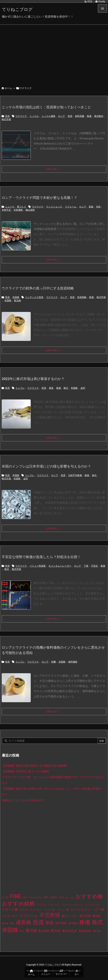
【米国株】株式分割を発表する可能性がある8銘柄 (34, 766)
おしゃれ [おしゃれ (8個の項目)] (70, 898)
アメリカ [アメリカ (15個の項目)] (41, 905)
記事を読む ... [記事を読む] (54, 169)
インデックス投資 (34, 297)
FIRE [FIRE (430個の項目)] (16, 896)
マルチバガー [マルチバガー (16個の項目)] (10, 916)
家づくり (22, 207)
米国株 (16, 297)
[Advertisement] (54, 53)
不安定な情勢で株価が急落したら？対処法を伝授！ (41, 557)
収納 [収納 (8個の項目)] (12, 923)
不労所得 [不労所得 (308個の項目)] (50, 915)
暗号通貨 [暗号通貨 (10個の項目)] (73, 923)
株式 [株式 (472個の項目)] (98, 922)
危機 (53, 662)
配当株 (18, 300)
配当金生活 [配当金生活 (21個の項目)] (70, 931)
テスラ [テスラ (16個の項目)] (24, 910)
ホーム (8, 88)
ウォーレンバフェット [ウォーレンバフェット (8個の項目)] (73, 905)
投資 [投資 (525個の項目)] (38, 922)
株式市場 (6, 119)
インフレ (20, 388)
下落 (86, 566)
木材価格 (18, 210)
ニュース (10, 207)
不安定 (94, 566)
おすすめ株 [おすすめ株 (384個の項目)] (89, 896)
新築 (91, 207)
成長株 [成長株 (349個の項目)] (24, 922)
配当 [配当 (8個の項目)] (22, 931)
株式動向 (99, 116)
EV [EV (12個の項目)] (7, 897)
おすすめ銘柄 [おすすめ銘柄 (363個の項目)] (18, 904)
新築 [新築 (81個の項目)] (50, 923)
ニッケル (34, 116)
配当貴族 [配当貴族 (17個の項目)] (44, 931)
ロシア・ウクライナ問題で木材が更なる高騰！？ (39, 198)
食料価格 (73, 662)
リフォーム (71, 207)
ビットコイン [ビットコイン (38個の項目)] (81, 909)
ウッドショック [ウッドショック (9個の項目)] (92, 905)
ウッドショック (54, 207)
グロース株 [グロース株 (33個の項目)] (10, 909)
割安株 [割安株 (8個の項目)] (5, 923)
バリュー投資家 (38, 566)
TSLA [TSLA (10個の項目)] (61, 897)
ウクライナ (21, 116)
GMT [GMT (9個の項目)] (25, 898)
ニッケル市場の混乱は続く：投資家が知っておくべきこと (46, 107)
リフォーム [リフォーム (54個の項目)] (29, 916)
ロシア (61, 116)
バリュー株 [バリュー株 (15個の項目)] (63, 910)
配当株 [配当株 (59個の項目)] (32, 931)
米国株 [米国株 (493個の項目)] (10, 930)
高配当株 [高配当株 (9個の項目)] (97, 931)
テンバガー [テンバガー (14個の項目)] (36, 910)
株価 (89, 116)
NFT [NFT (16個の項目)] (46, 897)
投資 (7, 116)
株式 (66, 388)
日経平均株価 (75, 475)
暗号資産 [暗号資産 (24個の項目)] (61, 923)
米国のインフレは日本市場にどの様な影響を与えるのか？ (46, 466)
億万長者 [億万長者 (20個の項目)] (85, 916)
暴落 (51, 388)
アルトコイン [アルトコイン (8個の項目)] (54, 905)
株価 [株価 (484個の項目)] (85, 922)
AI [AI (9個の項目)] (3, 898)
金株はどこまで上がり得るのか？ (23, 800)
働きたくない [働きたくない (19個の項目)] (70, 916)
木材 (98, 207)
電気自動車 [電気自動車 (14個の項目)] (85, 931)
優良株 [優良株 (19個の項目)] (97, 916)
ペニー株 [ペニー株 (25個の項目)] (98, 910)
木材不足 (6, 210)
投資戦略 (82, 297)
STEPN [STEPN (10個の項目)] (53, 897)
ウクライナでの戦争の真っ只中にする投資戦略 (38, 288)
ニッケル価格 (48, 116)
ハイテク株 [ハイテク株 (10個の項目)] (49, 910)
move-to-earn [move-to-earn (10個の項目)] (35, 897)
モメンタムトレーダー (60, 566)
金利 (83, 388)
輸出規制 (30, 210)
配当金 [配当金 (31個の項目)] (56, 931)
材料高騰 (80, 116)
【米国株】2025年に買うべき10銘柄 (25, 771)
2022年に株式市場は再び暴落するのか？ (33, 379)
